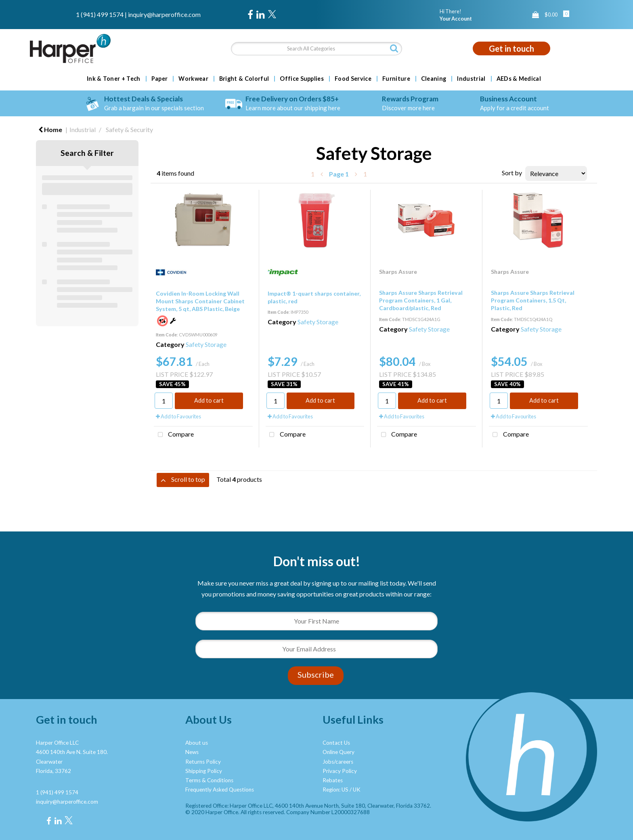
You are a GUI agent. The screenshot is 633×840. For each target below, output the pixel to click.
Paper (160, 79)
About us (197, 743)
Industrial (471, 79)
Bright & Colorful (244, 79)
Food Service (353, 79)
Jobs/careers (338, 762)
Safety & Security (129, 129)
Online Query (339, 752)
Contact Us (336, 743)
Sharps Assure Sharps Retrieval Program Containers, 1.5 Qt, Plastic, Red (533, 300)
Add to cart (209, 400)
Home (50, 129)
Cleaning (434, 79)
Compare (174, 435)
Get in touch (511, 48)
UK (357, 790)
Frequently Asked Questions (220, 790)
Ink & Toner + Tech (114, 79)
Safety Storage (206, 344)
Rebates (333, 780)
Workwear (193, 79)
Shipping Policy (204, 771)
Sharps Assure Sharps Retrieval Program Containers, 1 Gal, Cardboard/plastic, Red (421, 300)
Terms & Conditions (209, 780)
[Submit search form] (394, 48)
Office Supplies (302, 79)
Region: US (335, 790)
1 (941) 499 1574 (100, 14)
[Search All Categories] (316, 49)
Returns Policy (203, 762)
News (192, 752)
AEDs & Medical (519, 79)
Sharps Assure (398, 272)
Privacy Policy (340, 771)
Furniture (396, 79)
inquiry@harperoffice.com (164, 14)
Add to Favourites (178, 416)
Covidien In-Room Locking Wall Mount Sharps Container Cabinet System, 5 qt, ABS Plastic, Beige (200, 301)
